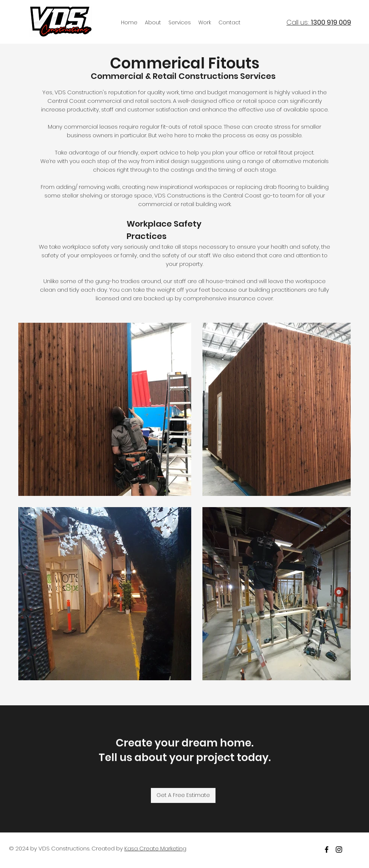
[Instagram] (339, 849)
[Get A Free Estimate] (183, 795)
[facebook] (327, 849)
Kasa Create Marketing (155, 848)
